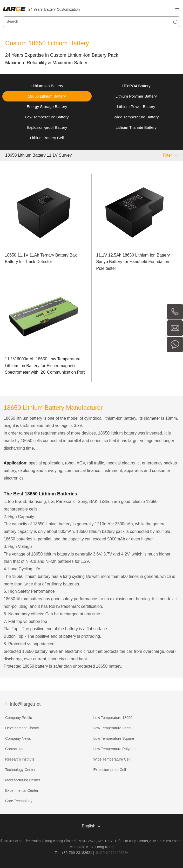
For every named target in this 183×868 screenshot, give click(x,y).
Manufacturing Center (23, 780)
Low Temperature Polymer (115, 749)
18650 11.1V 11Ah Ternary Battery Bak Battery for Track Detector (41, 259)
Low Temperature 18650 (113, 718)
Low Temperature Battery (47, 117)
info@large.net (25, 704)
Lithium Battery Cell (47, 138)
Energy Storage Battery (47, 107)
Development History (22, 728)
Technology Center (20, 770)
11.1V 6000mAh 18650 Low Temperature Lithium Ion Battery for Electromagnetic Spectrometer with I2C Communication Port (45, 366)
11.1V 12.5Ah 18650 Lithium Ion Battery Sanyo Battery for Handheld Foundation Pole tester (133, 262)
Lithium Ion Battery (47, 86)
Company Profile (19, 718)
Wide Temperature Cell (112, 759)
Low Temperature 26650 (113, 728)
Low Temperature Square (114, 738)
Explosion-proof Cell (110, 770)
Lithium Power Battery (136, 107)
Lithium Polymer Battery (136, 96)
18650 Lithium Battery (47, 96)
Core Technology (19, 801)
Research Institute (20, 759)
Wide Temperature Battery (136, 117)
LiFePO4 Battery (136, 86)
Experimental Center (22, 790)
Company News (18, 738)
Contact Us (14, 749)
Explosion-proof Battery (47, 127)
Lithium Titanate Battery (136, 127)
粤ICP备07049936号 (112, 853)
